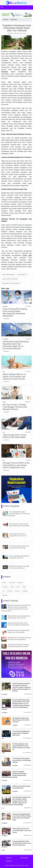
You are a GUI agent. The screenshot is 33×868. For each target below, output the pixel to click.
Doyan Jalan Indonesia (9, 275)
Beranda (9, 858)
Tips (4, 372)
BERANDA (6, 20)
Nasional (17, 591)
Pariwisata (20, 583)
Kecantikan (5, 587)
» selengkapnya (6, 319)
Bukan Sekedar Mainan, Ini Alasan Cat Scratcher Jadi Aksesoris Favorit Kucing (14, 377)
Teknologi (5, 595)
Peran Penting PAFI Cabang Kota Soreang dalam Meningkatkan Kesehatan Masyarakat (15, 312)
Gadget (24, 587)
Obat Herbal (12, 583)
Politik (18, 587)
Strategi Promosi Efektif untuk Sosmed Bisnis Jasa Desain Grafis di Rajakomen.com (16, 465)
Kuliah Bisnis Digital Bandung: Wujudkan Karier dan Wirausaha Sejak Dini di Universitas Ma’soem (16, 345)
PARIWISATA (14, 20)
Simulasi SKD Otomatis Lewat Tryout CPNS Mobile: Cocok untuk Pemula (22, 831)
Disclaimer (9, 861)
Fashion (4, 583)
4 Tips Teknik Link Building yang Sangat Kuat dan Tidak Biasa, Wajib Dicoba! (21, 733)
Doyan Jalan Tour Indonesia (10, 279)
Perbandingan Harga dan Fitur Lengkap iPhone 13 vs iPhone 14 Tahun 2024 (15, 536)
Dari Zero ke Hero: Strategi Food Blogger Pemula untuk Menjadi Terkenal (15, 407)
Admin (25, 33)
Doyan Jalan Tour (22, 275)
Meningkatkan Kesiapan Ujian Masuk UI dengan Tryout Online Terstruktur (21, 720)
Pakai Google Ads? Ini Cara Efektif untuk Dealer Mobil (15, 436)
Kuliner (4, 402)
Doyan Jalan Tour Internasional (11, 283)
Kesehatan (5, 306)
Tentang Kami (24, 858)
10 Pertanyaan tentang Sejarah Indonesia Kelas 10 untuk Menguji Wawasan (22, 760)
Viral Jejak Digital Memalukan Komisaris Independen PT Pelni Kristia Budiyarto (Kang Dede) (16, 514)
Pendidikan (5, 339)
